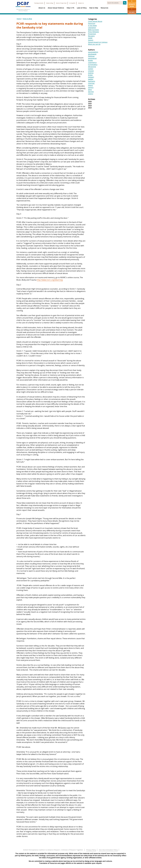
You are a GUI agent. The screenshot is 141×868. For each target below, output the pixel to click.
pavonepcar (92, 58)
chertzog (91, 83)
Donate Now (132, 4)
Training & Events (39, 3)
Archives (92, 99)
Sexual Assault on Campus (98, 42)
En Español (72, 3)
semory (91, 87)
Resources (104, 8)
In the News (92, 25)
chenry (91, 94)
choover (91, 71)
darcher (91, 92)
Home (19, 19)
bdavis (90, 85)
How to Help (94, 8)
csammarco (92, 62)
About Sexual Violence (56, 8)
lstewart (91, 77)
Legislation (92, 28)
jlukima (91, 73)
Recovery (91, 36)
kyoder (91, 60)
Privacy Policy (91, 850)
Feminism (92, 23)
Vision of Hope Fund (61, 3)
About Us (42, 8)
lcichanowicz (93, 65)
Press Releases (94, 32)
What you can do (94, 44)
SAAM (90, 38)
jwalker (91, 79)
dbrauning (92, 67)
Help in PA (70, 8)
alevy (90, 90)
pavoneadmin (93, 52)
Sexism (91, 40)
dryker (90, 75)
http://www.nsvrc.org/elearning (50, 280)
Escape (132, 11)
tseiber (91, 69)
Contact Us (81, 3)
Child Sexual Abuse (95, 21)
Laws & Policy (82, 8)
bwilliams (92, 81)
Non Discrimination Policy (108, 850)
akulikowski (92, 54)
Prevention (92, 34)
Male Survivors (94, 30)
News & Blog (50, 3)
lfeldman (91, 56)
